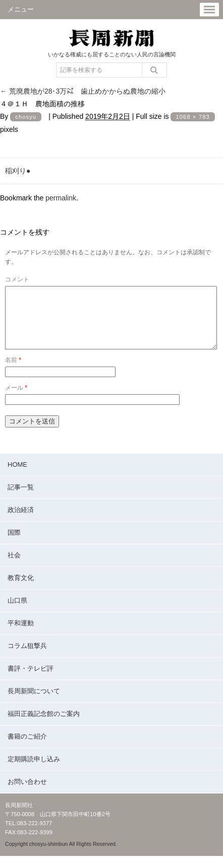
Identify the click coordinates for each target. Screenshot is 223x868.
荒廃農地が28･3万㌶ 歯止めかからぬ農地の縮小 (83, 91)
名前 (13, 372)
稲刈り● (18, 171)
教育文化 (21, 590)
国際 (14, 545)
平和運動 (21, 635)
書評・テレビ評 (31, 680)
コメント (17, 279)
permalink (61, 198)
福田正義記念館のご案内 (44, 726)
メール (16, 400)
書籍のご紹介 (27, 748)
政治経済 (21, 522)
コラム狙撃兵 (27, 658)
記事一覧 (21, 499)
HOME (17, 477)
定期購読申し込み (34, 771)
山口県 (17, 612)
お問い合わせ (27, 794)
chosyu (26, 117)
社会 (14, 567)
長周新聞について (34, 703)
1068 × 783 (192, 117)
